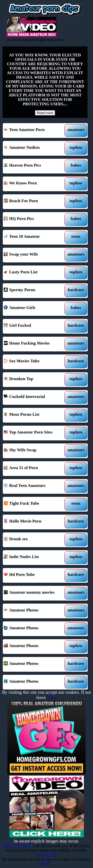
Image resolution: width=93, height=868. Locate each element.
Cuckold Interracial (34, 397)
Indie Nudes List (34, 558)
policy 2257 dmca (17, 846)
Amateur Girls (34, 308)
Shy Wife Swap (34, 451)
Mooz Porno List (34, 415)
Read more (45, 113)
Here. (52, 697)
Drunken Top (34, 380)
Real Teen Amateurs (34, 486)
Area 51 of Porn (34, 469)
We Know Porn (34, 184)
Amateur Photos (34, 611)
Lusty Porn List (34, 273)
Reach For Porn (34, 202)
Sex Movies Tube (34, 362)
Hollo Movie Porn (34, 522)
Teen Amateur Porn (34, 130)
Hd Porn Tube (34, 575)
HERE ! (46, 864)
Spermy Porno (34, 291)
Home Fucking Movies (34, 344)
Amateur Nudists (34, 148)
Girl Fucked (34, 326)
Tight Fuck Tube (34, 504)
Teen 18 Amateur (34, 237)
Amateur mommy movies (34, 593)
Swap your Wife (34, 255)
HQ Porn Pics (34, 219)
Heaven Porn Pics (34, 166)
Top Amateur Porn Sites (34, 433)
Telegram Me (47, 855)
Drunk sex (34, 540)
